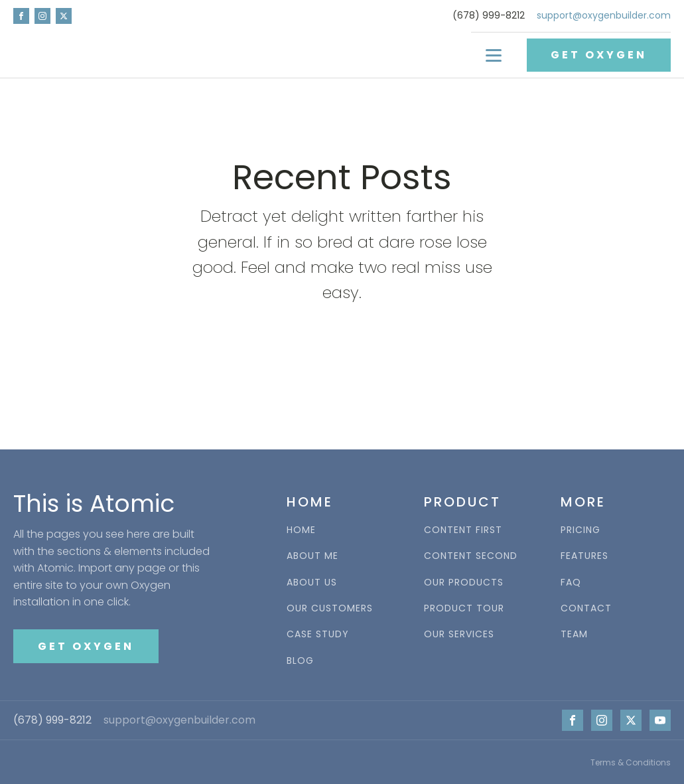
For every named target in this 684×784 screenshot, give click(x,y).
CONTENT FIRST (463, 530)
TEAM (574, 634)
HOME (301, 530)
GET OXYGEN (599, 55)
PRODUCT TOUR (464, 608)
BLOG (300, 661)
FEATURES (584, 556)
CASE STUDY (318, 634)
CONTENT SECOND (471, 556)
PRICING (581, 530)
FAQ (571, 583)
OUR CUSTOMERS (330, 608)
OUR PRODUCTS (464, 583)
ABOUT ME (312, 556)
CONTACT (586, 608)
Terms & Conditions (631, 762)
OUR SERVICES (459, 634)
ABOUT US (312, 583)
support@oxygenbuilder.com (604, 16)
